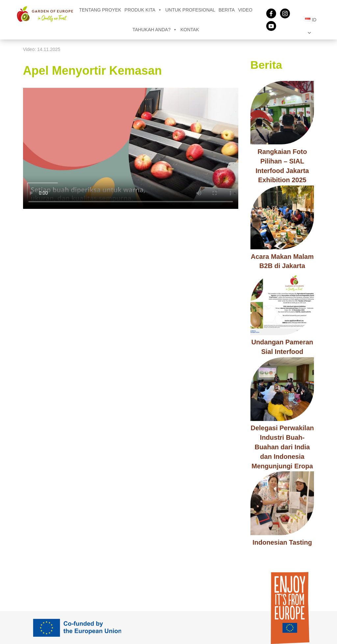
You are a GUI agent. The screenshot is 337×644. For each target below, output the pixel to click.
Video (245, 10)
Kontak (190, 30)
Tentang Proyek (100, 10)
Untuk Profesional (190, 10)
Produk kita (143, 10)
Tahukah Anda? (155, 30)
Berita (227, 10)
